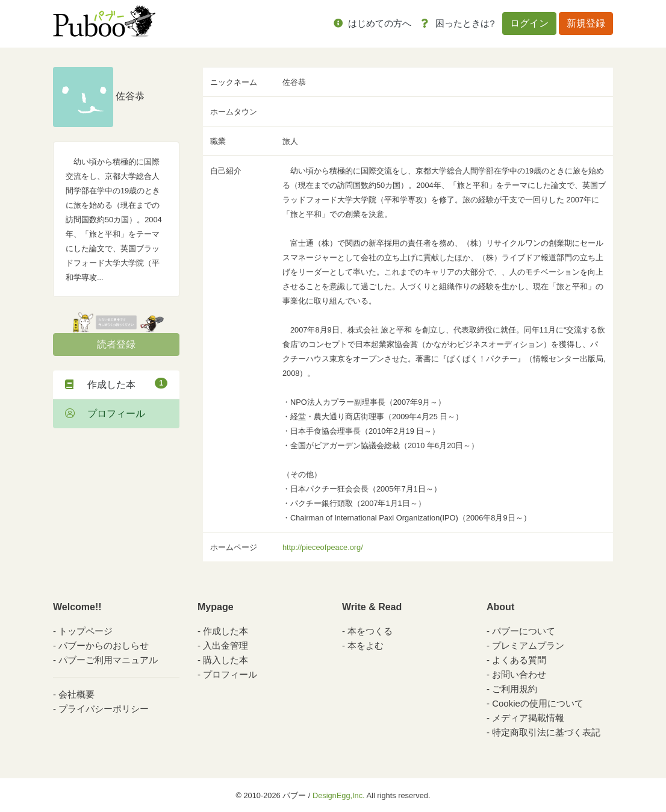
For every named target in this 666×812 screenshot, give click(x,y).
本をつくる (370, 631)
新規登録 (586, 23)
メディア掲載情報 (528, 718)
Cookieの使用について (538, 703)
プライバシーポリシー (104, 709)
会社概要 (76, 694)
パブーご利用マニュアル (108, 660)
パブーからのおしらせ (104, 645)
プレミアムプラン (528, 645)
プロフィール (105, 414)
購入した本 (226, 660)
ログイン (529, 23)
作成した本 (116, 384)
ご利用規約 (515, 689)
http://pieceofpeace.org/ (323, 547)
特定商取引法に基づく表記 (546, 732)
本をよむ (366, 645)
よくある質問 (519, 660)
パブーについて (524, 631)
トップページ (86, 631)
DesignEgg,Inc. (339, 795)
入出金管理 (226, 645)
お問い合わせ (519, 674)
